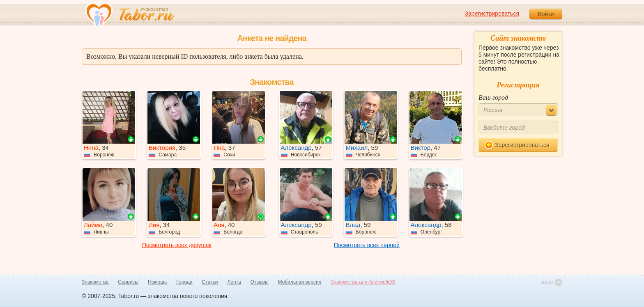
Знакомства (95, 282)
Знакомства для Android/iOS (363, 282)
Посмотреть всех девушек (177, 245)
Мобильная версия (300, 282)
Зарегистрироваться (492, 14)
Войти (546, 14)
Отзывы (260, 282)
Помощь (157, 282)
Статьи (210, 282)
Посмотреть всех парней (367, 245)
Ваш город (493, 97)
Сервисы (128, 282)
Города (184, 282)
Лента (234, 282)
